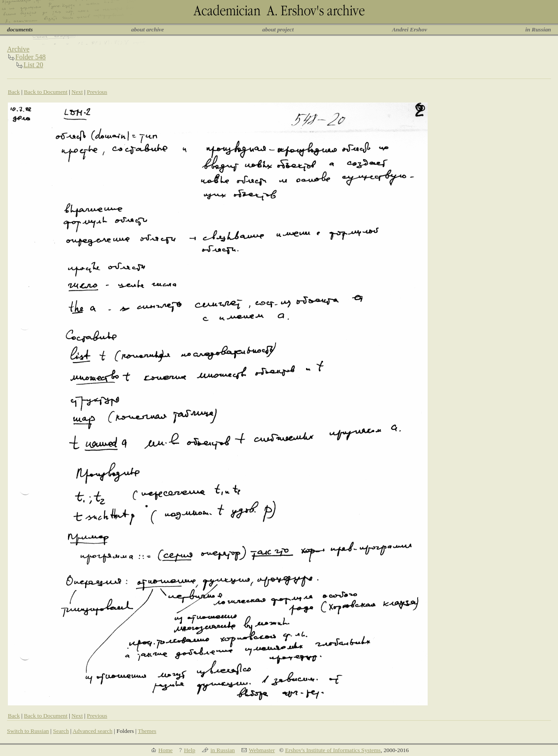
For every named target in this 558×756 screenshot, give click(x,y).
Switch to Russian (28, 731)
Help (190, 750)
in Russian (538, 29)
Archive (18, 49)
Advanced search (92, 731)
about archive (148, 29)
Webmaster (262, 750)
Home (165, 750)
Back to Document (46, 92)
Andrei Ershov (409, 29)
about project (278, 29)
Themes (147, 731)
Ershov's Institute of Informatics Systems (333, 750)
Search (61, 731)
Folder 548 (31, 57)
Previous (97, 92)
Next (77, 92)
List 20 (33, 65)
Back (14, 92)
